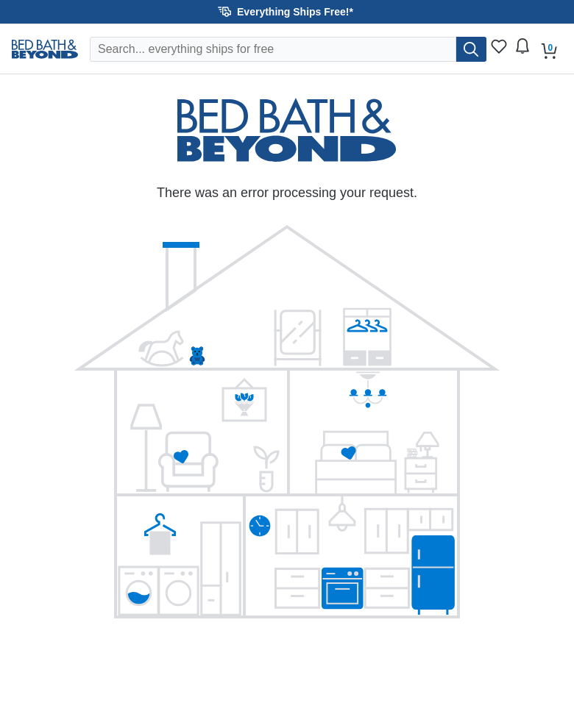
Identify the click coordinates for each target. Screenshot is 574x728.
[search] (471, 49)
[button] (287, 12)
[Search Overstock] (273, 49)
